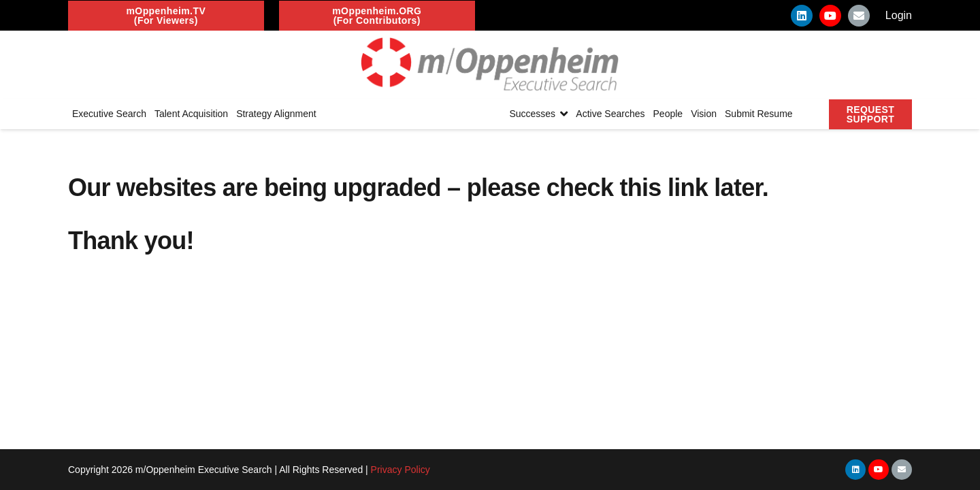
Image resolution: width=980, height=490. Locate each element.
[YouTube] (830, 16)
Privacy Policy (401, 470)
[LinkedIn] (802, 16)
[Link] (490, 65)
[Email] (859, 16)
